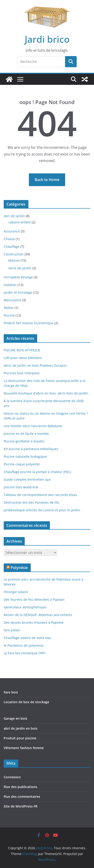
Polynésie (19, 568)
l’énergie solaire (16, 592)
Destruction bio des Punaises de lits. (32, 502)
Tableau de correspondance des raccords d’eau (40, 495)
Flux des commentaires (22, 796)
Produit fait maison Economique (29, 323)
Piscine (9, 315)
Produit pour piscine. (20, 738)
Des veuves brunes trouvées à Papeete (34, 622)
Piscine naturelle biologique (25, 456)
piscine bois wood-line (21, 487)
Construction (14, 254)
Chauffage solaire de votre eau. (28, 638)
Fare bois (11, 692)
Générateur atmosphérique (25, 607)
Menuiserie (12, 300)
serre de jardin (20, 268)
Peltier (9, 308)
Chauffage (12, 246)
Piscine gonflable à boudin (24, 441)
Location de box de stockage (26, 702)
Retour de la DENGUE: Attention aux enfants (38, 615)
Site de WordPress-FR (21, 806)
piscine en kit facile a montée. (27, 434)
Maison (14, 260)
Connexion (12, 777)
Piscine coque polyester (22, 464)
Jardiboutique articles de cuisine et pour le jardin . (43, 510)
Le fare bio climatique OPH (24, 653)
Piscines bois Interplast (22, 373)
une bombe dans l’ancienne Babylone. (33, 426)
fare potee (12, 630)
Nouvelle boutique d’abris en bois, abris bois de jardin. (46, 393)
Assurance (12, 231)
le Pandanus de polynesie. (24, 645)
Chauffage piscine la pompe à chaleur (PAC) (37, 472)
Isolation (10, 285)
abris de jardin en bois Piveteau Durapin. (36, 365)
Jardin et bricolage (18, 292)
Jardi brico (47, 39)
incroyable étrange (18, 277)
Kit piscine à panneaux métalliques (31, 449)
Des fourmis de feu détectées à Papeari (34, 599)
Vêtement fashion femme (24, 748)
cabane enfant (20, 222)
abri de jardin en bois (21, 728)
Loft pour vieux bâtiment (23, 358)
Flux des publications (20, 787)
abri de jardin (14, 216)
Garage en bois (15, 718)
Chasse (9, 239)
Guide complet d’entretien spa (27, 479)
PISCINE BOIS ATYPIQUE (22, 350)
